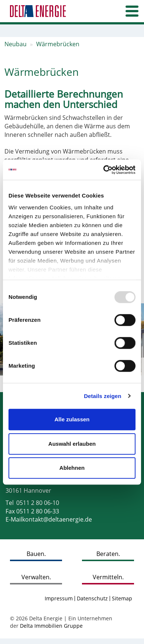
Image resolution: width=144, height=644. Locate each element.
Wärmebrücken (58, 44)
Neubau (16, 44)
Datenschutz (92, 598)
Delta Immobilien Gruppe (51, 626)
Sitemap (122, 598)
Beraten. (108, 554)
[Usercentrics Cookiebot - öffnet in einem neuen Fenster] (104, 170)
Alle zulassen (72, 419)
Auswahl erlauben (72, 444)
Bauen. (36, 554)
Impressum (59, 598)
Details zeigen (102, 396)
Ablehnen (72, 468)
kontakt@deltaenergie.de (57, 519)
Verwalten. (36, 577)
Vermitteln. (108, 577)
